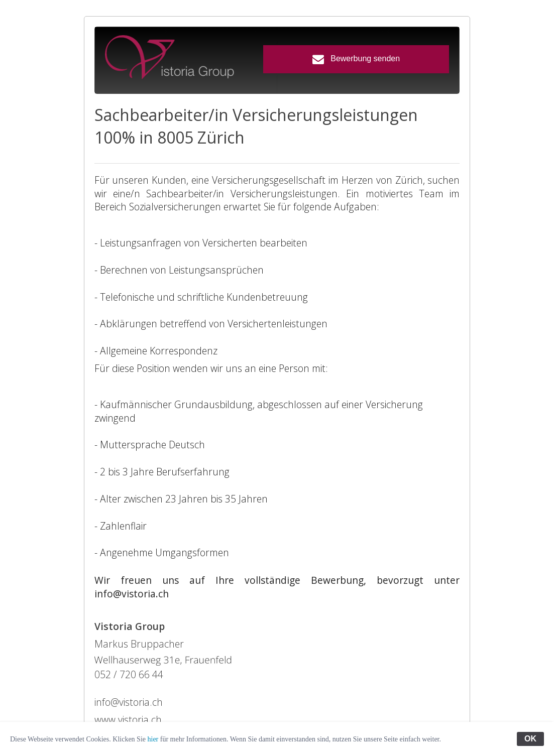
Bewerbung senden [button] (356, 59)
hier (153, 739)
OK (530, 739)
